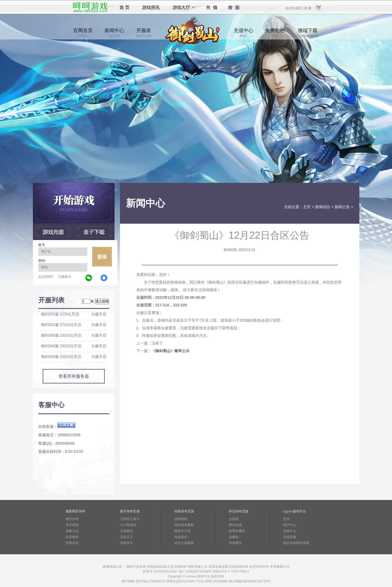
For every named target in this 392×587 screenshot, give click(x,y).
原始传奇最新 (184, 525)
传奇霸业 (235, 543)
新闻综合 (323, 207)
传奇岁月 (126, 543)
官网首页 (83, 33)
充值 (212, 8)
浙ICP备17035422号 (150, 581)
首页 (124, 8)
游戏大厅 (182, 8)
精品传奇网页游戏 (296, 543)
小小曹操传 (128, 525)
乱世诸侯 (72, 537)
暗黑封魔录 (237, 531)
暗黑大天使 (183, 531)
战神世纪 (181, 519)
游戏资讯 (151, 8)
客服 (234, 8)
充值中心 (243, 33)
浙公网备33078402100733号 (250, 581)
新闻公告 (342, 207)
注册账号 (65, 277)
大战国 (234, 519)
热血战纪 (181, 537)
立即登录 (102, 257)
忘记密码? (46, 277)
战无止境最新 (184, 543)
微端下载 (307, 33)
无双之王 (126, 537)
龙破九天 (72, 531)
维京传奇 (72, 519)
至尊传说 (72, 543)
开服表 (144, 33)
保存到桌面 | (294, 8)
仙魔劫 (234, 537)
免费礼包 (275, 33)
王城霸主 (126, 531)
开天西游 (72, 525)
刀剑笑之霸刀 (130, 519)
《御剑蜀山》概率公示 (171, 351)
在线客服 (290, 537)
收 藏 (308, 8)
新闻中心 (114, 33)
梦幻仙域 (235, 525)
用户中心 (290, 525)
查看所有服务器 (74, 376)
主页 (307, 207)
